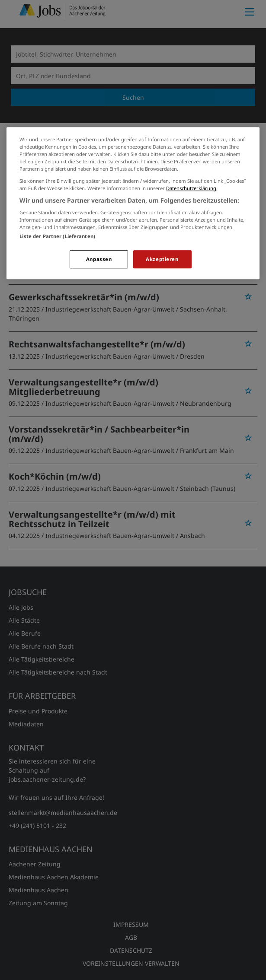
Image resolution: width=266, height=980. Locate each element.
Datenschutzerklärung (191, 188)
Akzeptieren (162, 259)
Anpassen (99, 259)
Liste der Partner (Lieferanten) (57, 237)
